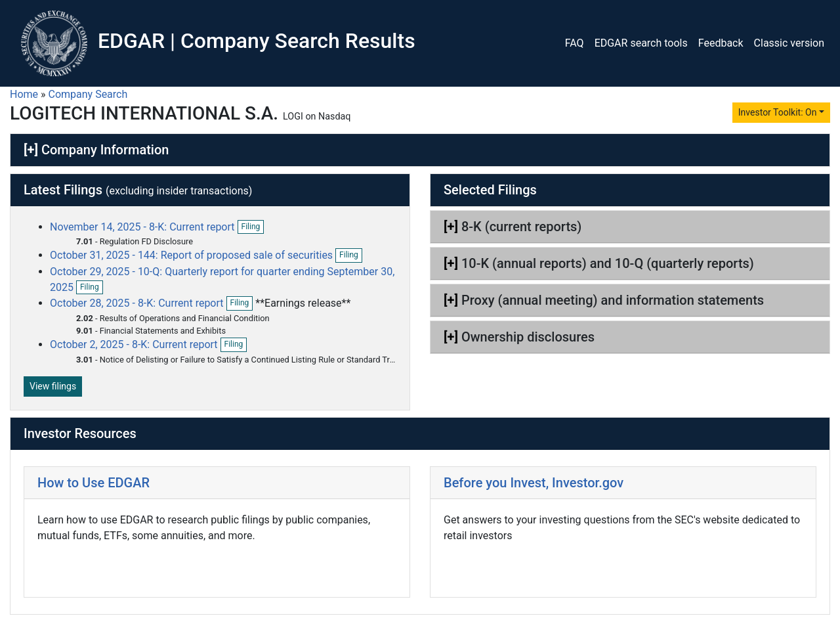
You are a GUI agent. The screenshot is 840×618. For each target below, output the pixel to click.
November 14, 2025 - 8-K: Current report (144, 227)
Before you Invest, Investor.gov (534, 483)
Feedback (721, 43)
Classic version (789, 43)
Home (24, 94)
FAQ (575, 43)
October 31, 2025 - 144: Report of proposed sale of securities (193, 255)
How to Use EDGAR (94, 483)
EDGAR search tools (641, 43)
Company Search (88, 94)
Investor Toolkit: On (778, 112)
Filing (253, 227)
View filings (53, 386)
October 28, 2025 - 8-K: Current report (138, 303)
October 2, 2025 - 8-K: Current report (135, 344)
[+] (31, 150)
